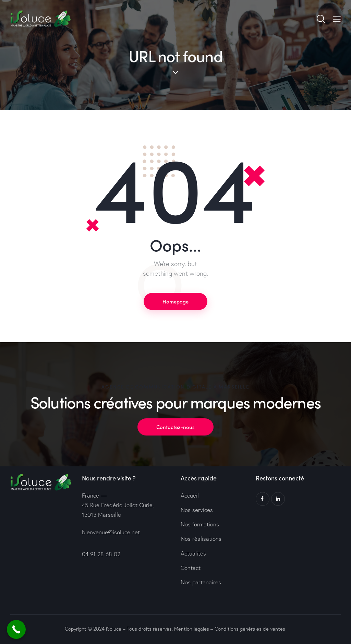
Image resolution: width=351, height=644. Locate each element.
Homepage (175, 301)
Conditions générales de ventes (250, 629)
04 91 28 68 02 (101, 554)
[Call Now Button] (16, 629)
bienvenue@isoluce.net (111, 532)
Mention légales (192, 629)
